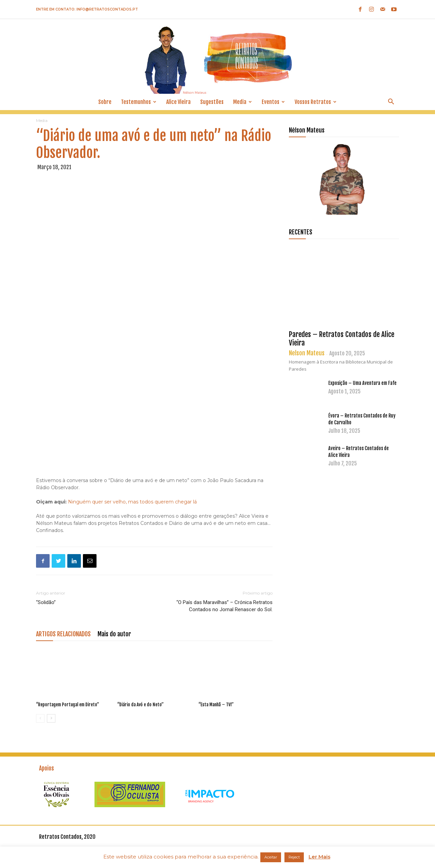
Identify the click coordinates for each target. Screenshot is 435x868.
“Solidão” (46, 602)
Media (242, 102)
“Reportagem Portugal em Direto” (68, 705)
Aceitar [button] (271, 857)
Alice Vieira (178, 102)
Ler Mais (319, 857)
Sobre (105, 102)
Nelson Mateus (307, 353)
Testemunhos (139, 102)
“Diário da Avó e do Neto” (141, 705)
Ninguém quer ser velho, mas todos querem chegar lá (132, 502)
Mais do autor (114, 634)
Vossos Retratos (316, 102)
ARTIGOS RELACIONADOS (63, 634)
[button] (391, 102)
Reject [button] (294, 857)
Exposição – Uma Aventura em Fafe (362, 383)
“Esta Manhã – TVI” (216, 705)
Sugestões (212, 102)
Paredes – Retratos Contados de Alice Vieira (342, 339)
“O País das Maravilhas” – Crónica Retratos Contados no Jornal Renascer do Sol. (224, 606)
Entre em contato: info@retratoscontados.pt (87, 9)
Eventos (273, 102)
